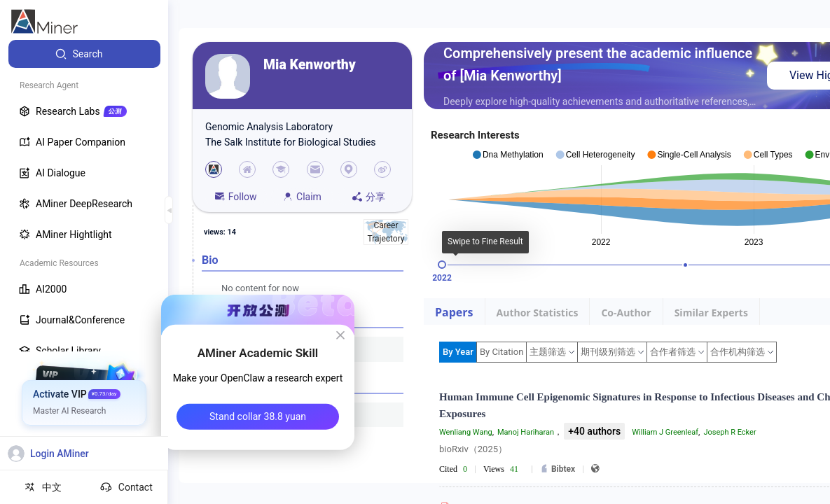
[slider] (442, 265)
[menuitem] (84, 54)
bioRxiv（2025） (473, 449)
